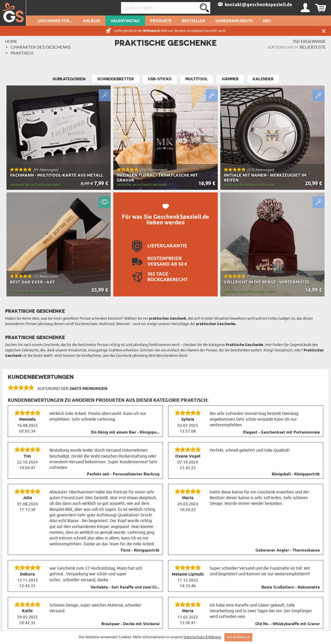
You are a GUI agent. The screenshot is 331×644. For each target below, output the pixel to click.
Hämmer (230, 79)
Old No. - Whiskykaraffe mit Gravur (288, 624)
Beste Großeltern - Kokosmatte (291, 587)
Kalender (263, 79)
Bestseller (193, 21)
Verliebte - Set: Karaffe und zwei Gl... (125, 587)
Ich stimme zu (238, 637)
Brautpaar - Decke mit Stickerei (130, 624)
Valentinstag (125, 21)
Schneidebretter (116, 79)
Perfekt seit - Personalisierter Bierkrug (123, 474)
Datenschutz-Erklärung (202, 637)
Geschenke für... (55, 21)
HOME (11, 41)
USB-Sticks (160, 79)
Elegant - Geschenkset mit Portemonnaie (281, 433)
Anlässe (92, 21)
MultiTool (197, 79)
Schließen (324, 31)
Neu (267, 21)
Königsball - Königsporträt (296, 474)
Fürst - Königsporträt (140, 551)
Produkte (161, 21)
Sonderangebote (234, 21)
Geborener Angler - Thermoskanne (288, 551)
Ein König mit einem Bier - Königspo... (125, 433)
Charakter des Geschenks (41, 47)
